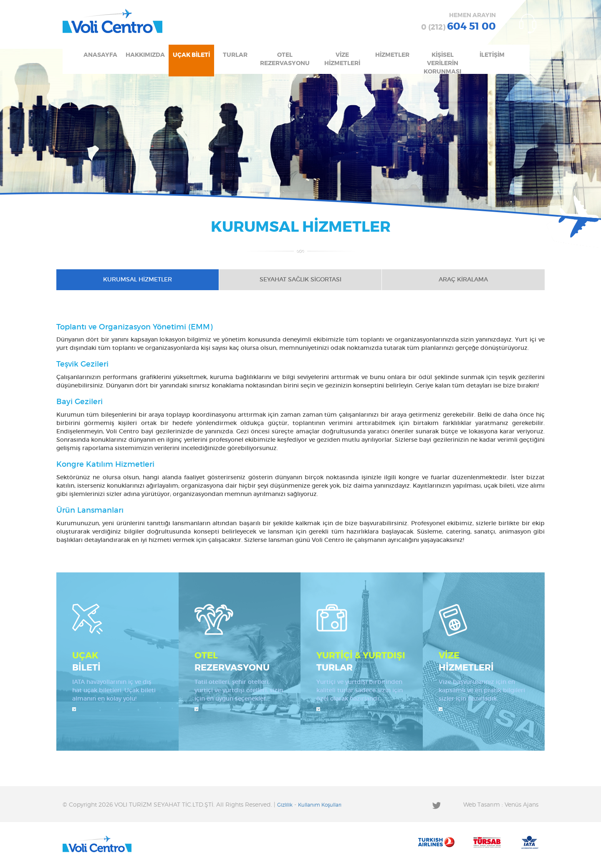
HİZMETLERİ (484, 661)
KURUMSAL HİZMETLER (138, 280)
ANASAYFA (100, 55)
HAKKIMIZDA (145, 55)
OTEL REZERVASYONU (285, 59)
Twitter (436, 805)
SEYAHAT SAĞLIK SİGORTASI (300, 280)
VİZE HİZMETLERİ (342, 59)
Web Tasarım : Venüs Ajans (501, 805)
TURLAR (235, 55)
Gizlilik (285, 805)
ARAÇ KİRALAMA (463, 280)
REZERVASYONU (240, 661)
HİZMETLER (392, 55)
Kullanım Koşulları (320, 805)
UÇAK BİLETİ (191, 55)
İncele (74, 709)
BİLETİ (117, 661)
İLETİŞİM (492, 55)
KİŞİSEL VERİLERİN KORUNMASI (442, 63)
